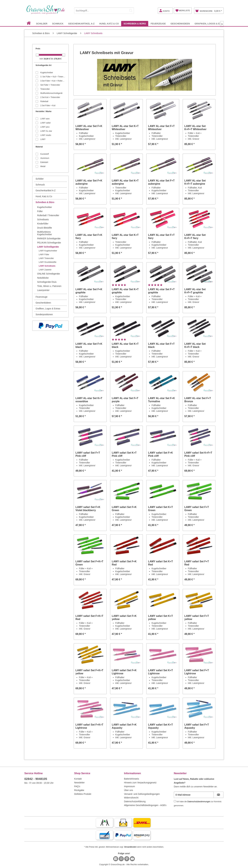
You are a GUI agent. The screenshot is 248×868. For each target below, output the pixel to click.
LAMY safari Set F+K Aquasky (124, 726)
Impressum (129, 786)
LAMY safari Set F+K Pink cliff (160, 454)
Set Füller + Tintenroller (50, 85)
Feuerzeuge (42, 297)
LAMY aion (45, 119)
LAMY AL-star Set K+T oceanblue (89, 400)
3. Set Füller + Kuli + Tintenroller (53, 77)
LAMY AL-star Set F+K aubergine (89, 182)
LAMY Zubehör (45, 270)
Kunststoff (45, 154)
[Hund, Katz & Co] (109, 24)
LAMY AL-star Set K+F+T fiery (195, 237)
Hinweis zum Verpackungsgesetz (140, 783)
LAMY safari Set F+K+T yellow (89, 672)
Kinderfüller (43, 224)
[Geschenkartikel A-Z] (81, 24)
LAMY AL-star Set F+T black (161, 345)
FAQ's (77, 786)
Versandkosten (130, 847)
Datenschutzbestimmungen (199, 802)
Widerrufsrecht (131, 798)
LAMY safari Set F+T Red (197, 563)
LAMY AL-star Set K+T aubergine (125, 182)
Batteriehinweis (132, 779)
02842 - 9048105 (36, 779)
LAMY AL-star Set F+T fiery (161, 237)
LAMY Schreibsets (47, 266)
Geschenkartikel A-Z (46, 190)
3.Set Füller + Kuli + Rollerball (53, 81)
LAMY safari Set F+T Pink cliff (88, 454)
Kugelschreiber (47, 73)
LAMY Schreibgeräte (48, 247)
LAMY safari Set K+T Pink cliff (124, 454)
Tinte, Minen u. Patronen (49, 286)
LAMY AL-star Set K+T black (125, 345)
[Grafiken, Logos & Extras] (211, 24)
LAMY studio (46, 135)
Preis (38, 49)
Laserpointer (43, 290)
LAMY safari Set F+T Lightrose (197, 672)
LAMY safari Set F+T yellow (197, 618)
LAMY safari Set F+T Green (197, 509)
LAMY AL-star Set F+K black (89, 345)
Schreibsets (43, 219)
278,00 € (58, 59)
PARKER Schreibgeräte (49, 239)
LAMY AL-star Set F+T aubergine (161, 182)
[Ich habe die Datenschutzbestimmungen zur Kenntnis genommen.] (175, 801)
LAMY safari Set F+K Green (124, 509)
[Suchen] (131, 11)
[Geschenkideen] (180, 24)
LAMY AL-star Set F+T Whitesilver (161, 128)
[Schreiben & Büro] (135, 24)
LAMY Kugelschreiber (48, 251)
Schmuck (40, 185)
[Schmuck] (58, 24)
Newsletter (79, 783)
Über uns (129, 790)
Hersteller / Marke (43, 111)
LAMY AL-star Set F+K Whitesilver (89, 128)
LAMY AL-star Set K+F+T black (195, 345)
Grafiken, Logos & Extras (48, 309)
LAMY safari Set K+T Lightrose (160, 672)
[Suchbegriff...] (104, 11)
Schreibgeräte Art (43, 65)
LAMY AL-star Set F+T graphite (161, 291)
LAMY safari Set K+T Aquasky (160, 726)
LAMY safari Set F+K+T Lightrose (89, 726)
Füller (40, 211)
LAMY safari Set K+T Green (160, 509)
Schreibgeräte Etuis (47, 282)
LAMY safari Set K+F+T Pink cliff (198, 454)
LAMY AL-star (46, 131)
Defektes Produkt (83, 794)
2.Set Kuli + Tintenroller (50, 97)
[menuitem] (104, 10)
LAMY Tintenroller (46, 258)
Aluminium (45, 158)
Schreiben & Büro (45, 202)
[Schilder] (42, 24)
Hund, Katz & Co (44, 196)
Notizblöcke (43, 278)
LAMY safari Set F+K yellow (124, 618)
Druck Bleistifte (45, 228)
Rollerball (44, 101)
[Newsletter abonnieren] (219, 795)
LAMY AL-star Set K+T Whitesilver (125, 128)
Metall (43, 166)
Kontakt (78, 779)
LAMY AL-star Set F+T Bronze (198, 400)
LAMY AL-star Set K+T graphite (125, 291)
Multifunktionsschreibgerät (51, 93)
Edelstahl (44, 162)
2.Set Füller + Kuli (48, 106)
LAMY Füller (44, 255)
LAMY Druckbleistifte (48, 262)
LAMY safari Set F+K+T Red (89, 618)
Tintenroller (45, 89)
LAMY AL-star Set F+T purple (125, 400)
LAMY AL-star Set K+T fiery (125, 237)
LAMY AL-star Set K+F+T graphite (195, 291)
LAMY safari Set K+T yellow (160, 618)
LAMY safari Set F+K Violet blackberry (88, 509)
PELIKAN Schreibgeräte (49, 243)
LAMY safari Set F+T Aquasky (197, 726)
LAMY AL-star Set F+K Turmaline (161, 400)
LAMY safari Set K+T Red (160, 563)
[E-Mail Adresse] (194, 795)
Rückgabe (79, 790)
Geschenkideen (43, 303)
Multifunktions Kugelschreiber (45, 233)
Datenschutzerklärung (135, 801)
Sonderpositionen (44, 314)
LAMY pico (45, 127)
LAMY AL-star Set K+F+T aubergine (195, 182)
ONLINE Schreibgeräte (48, 274)
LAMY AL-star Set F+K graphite (89, 291)
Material (39, 147)
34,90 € (47, 59)
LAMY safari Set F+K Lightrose (124, 672)
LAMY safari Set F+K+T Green (89, 563)
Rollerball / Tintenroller (48, 215)
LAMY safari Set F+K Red (124, 563)
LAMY (43, 139)
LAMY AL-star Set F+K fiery (89, 237)
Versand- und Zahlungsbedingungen (142, 794)
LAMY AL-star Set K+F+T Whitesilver (195, 128)
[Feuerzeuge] (158, 24)
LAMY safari (45, 123)
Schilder (40, 179)
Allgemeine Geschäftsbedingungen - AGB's (145, 805)
